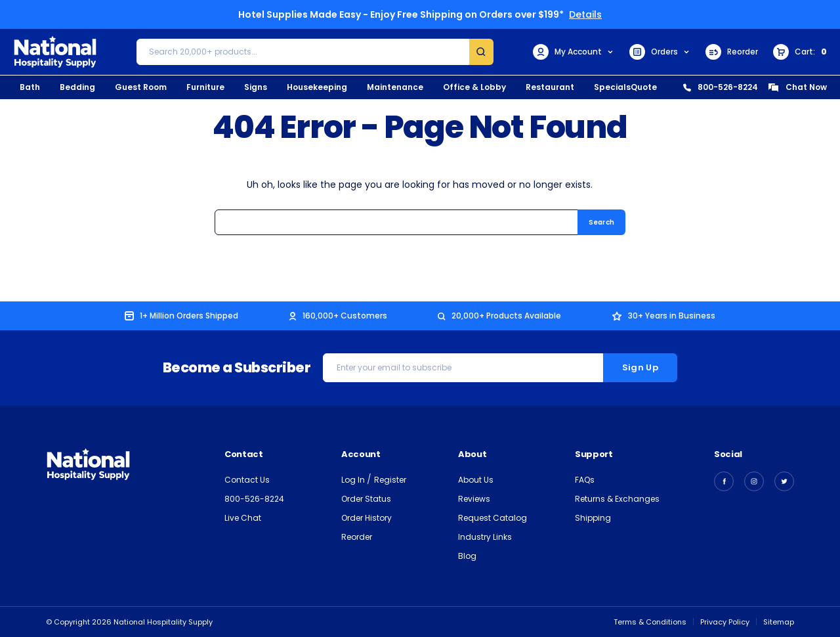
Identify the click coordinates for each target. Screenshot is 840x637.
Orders (660, 52)
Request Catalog (493, 518)
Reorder (732, 52)
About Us (476, 480)
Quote (644, 87)
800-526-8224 (721, 87)
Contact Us (247, 480)
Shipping (593, 518)
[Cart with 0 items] (800, 52)
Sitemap (779, 622)
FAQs (585, 480)
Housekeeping (317, 87)
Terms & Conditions (650, 622)
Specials (612, 87)
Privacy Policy (725, 622)
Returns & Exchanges (617, 499)
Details (585, 14)
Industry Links (485, 537)
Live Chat (243, 518)
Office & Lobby (474, 87)
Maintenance (395, 87)
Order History (367, 518)
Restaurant (550, 87)
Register (390, 480)
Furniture (205, 87)
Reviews (474, 499)
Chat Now (797, 87)
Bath (30, 87)
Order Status (366, 499)
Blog (467, 556)
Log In (354, 480)
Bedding (77, 87)
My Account (574, 52)
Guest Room (141, 87)
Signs (256, 87)
